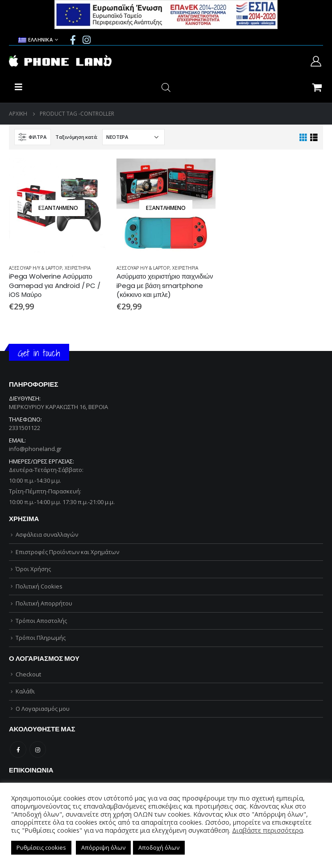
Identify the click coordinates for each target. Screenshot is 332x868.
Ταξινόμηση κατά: (77, 137)
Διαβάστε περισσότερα (268, 830)
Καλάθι (25, 691)
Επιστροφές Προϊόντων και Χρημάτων (67, 552)
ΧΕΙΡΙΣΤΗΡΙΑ (78, 268)
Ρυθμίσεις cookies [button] (41, 847)
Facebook (18, 749)
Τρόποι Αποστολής (41, 621)
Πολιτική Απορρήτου (44, 603)
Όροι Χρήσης (33, 569)
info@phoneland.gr (35, 449)
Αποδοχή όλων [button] (159, 847)
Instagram (38, 749)
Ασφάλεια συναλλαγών (47, 534)
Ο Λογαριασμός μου (43, 709)
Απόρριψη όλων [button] (103, 847)
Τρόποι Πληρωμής (41, 638)
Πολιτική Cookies (39, 586)
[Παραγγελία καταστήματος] (133, 137)
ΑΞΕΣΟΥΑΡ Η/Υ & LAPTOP (35, 268)
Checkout (28, 674)
